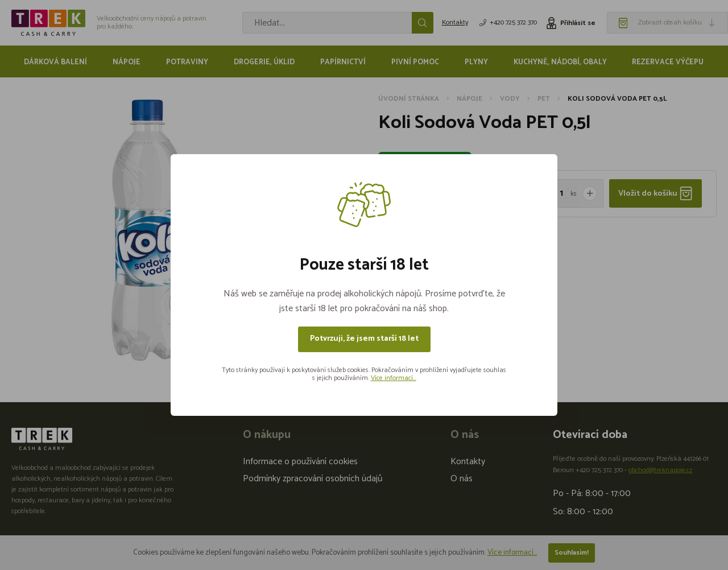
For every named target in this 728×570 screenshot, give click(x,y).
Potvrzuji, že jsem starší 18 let (364, 339)
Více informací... (394, 378)
